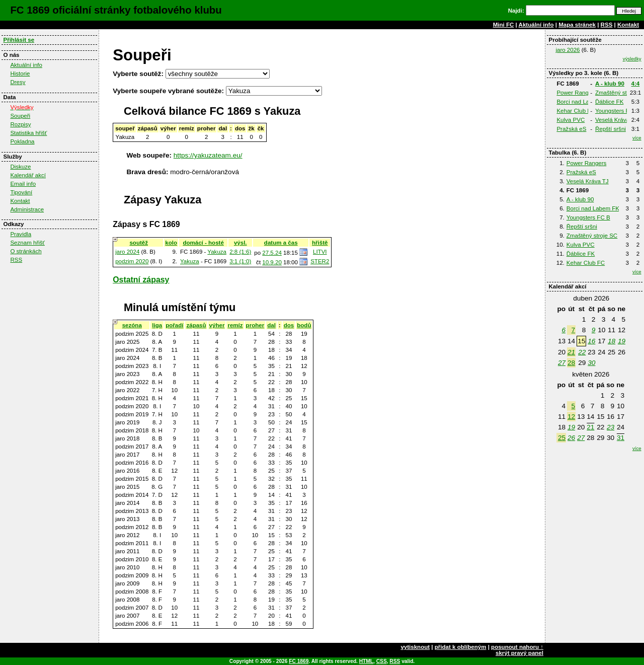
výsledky (632, 59)
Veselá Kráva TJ (616, 120)
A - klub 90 (610, 84)
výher (217, 325)
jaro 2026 (568, 50)
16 (591, 341)
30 (591, 363)
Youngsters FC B (617, 111)
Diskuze (20, 167)
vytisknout (415, 647)
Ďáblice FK (609, 102)
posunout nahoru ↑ (517, 647)
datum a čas (281, 243)
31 (621, 438)
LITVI (320, 252)
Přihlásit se (19, 40)
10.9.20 (272, 262)
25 (562, 438)
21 (571, 352)
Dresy (18, 82)
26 (571, 438)
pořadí (174, 325)
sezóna (132, 325)
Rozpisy (20, 124)
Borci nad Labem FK (583, 102)
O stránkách (26, 251)
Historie (20, 73)
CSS (382, 661)
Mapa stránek (577, 25)
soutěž (139, 243)
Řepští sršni (611, 129)
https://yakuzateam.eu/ (208, 155)
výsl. (240, 243)
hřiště (320, 243)
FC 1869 (299, 661)
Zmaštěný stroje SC (592, 236)
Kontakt (628, 25)
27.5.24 (272, 253)
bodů (304, 325)
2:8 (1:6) (240, 252)
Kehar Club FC (576, 111)
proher (255, 325)
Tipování (21, 192)
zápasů (196, 325)
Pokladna (22, 141)
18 (612, 341)
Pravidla (21, 234)
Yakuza (217, 252)
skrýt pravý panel (519, 653)
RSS (607, 25)
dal (271, 325)
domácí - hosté (203, 243)
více (637, 138)
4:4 (636, 84)
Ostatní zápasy (141, 280)
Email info (23, 184)
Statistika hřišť (28, 133)
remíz (235, 325)
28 (571, 363)
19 (622, 341)
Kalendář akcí (28, 175)
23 (611, 427)
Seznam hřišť (27, 243)
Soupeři (20, 116)
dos (289, 325)
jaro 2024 (127, 252)
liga (157, 325)
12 (571, 417)
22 (582, 352)
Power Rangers (577, 93)
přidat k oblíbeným (461, 647)
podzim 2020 (132, 261)
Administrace (27, 209)
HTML (366, 661)
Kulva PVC (571, 120)
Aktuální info (536, 25)
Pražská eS (571, 129)
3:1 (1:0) (240, 261)
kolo (171, 243)
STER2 (320, 261)
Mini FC (504, 25)
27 (562, 363)
